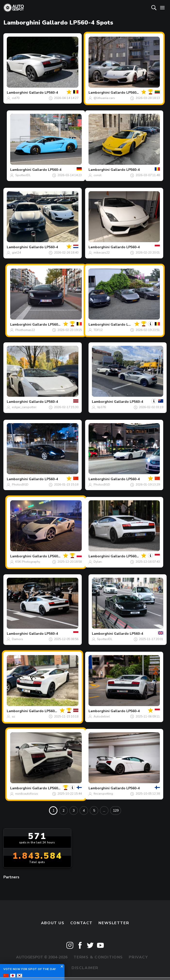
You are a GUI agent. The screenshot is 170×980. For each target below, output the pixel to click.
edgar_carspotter (24, 407)
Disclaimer (85, 968)
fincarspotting (103, 794)
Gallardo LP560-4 (43, 93)
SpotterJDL (23, 175)
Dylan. (98, 562)
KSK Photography (28, 562)
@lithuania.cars (104, 98)
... (104, 811)
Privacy (138, 957)
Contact (81, 923)
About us (53, 923)
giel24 (16, 253)
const (97, 175)
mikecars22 (102, 253)
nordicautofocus (27, 794)
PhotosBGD (20, 485)
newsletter (114, 923)
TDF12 (98, 330)
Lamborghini (17, 93)
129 (116, 811)
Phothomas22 (25, 330)
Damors (17, 639)
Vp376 (101, 407)
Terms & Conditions (98, 957)
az (13, 716)
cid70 (16, 98)
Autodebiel (102, 716)
